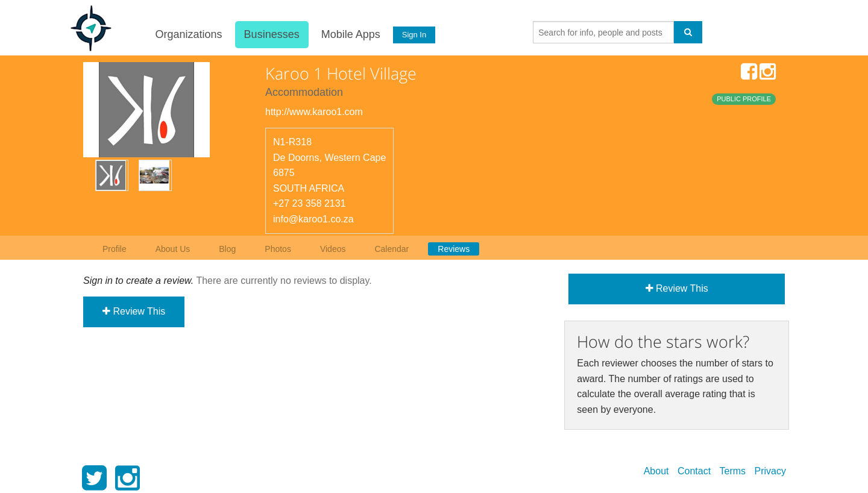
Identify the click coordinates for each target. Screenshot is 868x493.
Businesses (271, 34)
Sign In (414, 35)
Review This (134, 311)
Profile (115, 249)
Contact (694, 471)
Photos (278, 249)
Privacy (770, 471)
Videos (333, 249)
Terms (733, 471)
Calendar (392, 249)
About (656, 471)
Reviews (454, 249)
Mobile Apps (350, 34)
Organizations (188, 34)
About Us (173, 249)
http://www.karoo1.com (314, 112)
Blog (227, 249)
